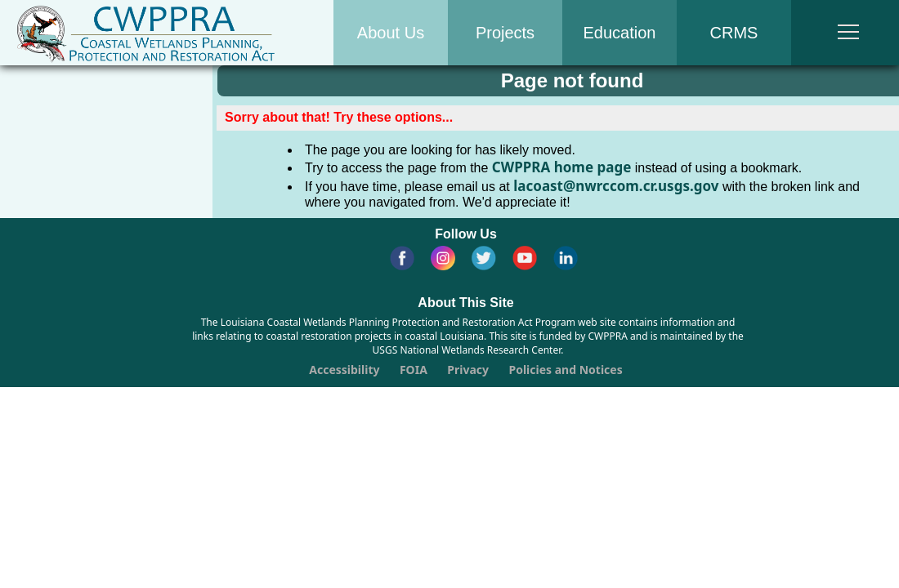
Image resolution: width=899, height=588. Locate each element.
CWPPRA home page (561, 167)
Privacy (468, 370)
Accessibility (344, 370)
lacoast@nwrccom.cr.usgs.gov (616, 186)
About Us (391, 33)
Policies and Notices (566, 370)
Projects (505, 33)
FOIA (414, 370)
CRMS (734, 33)
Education (620, 33)
